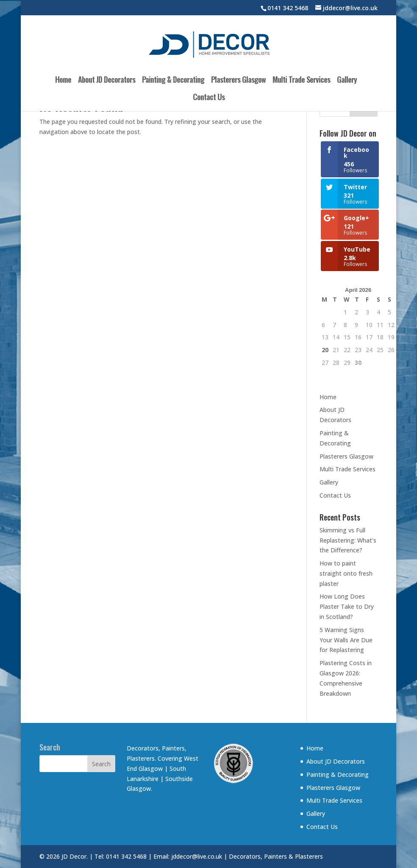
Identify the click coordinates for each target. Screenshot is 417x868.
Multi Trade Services (301, 81)
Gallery (347, 81)
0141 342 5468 (288, 8)
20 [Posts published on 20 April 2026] (325, 350)
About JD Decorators (107, 81)
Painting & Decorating (173, 81)
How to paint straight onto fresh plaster (346, 573)
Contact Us (209, 98)
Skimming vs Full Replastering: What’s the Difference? (348, 540)
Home (63, 81)
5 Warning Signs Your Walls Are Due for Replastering (346, 640)
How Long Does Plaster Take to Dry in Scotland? (347, 606)
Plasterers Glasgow (238, 81)
